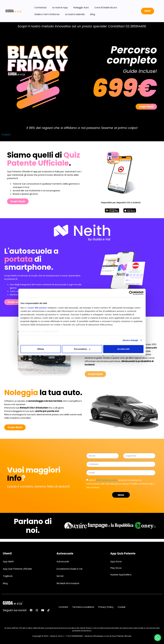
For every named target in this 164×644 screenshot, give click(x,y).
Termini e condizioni (83, 607)
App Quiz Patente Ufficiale (17, 569)
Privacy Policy (106, 607)
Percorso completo (132, 55)
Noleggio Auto (81, 8)
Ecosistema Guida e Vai (69, 569)
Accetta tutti (123, 349)
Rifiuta (41, 349)
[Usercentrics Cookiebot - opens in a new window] (131, 293)
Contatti (63, 607)
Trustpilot (6, 134)
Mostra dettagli (130, 340)
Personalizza (82, 349)
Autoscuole (63, 561)
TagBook (8, 576)
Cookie (122, 607)
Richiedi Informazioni (68, 583)
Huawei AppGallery (121, 574)
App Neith (8, 561)
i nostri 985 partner (37, 308)
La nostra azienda (75, 14)
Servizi (60, 576)
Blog (93, 14)
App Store (116, 561)
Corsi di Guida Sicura (106, 8)
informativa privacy (107, 480)
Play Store (116, 568)
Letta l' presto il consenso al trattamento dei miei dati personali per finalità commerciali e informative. (120, 484)
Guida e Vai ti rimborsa (47, 14)
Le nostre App (60, 8)
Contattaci (40, 8)
